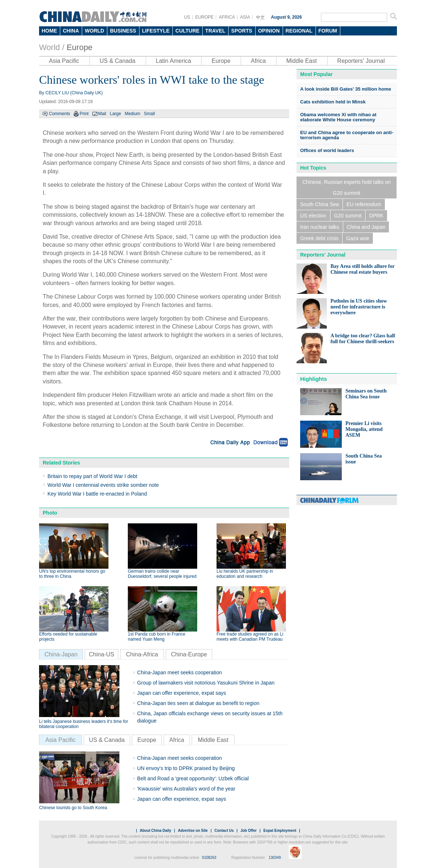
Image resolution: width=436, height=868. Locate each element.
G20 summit (348, 216)
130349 (275, 858)
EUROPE (205, 17)
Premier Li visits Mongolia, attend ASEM (364, 429)
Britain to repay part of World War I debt (92, 476)
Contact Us (224, 831)
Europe (79, 47)
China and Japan (366, 227)
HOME (49, 31)
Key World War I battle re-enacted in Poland (97, 494)
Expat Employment (280, 831)
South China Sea (320, 204)
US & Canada (118, 61)
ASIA (245, 17)
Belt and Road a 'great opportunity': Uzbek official (193, 778)
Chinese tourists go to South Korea (73, 808)
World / (52, 47)
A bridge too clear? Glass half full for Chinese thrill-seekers (363, 339)
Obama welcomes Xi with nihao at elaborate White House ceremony (338, 117)
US (187, 17)
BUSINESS (123, 31)
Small (149, 114)
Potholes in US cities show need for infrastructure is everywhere (359, 307)
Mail (102, 114)
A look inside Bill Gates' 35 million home (346, 89)
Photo (50, 513)
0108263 (209, 858)
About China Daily (156, 831)
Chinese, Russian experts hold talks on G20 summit (347, 187)
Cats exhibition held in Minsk (333, 102)
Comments (60, 114)
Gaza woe (358, 238)
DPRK (376, 216)
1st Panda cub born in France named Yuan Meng (156, 637)
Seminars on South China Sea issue (366, 394)
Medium (132, 114)
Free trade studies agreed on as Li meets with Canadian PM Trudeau (250, 637)
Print (84, 114)
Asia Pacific (64, 61)
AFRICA (227, 17)
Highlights (313, 379)
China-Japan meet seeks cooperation (180, 672)
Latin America (174, 61)
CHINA (71, 31)
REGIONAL (299, 31)
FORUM (328, 31)
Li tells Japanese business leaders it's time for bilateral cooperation (84, 724)
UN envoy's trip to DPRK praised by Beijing (186, 768)
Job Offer (248, 831)
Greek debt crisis (319, 238)
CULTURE (187, 31)
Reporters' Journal (361, 61)
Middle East (302, 61)
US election (313, 216)
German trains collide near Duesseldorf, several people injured (162, 574)
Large (116, 114)
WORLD (94, 31)
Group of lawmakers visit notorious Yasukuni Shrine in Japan (206, 683)
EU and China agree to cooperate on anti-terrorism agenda (347, 135)
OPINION (269, 31)
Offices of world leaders (327, 150)
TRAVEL (215, 31)
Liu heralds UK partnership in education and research (245, 574)
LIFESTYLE (156, 31)
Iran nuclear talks (320, 227)
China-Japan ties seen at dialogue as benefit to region (198, 703)
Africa (258, 61)
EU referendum (364, 204)
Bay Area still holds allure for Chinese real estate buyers (362, 269)
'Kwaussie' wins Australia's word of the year (186, 789)
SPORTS (242, 31)
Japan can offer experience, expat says (182, 693)
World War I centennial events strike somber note (103, 485)
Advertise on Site (193, 831)
